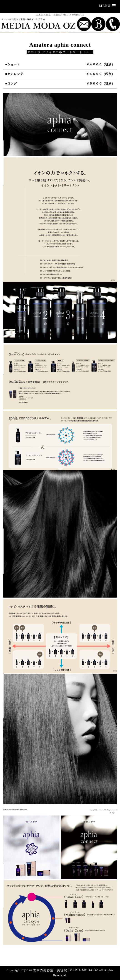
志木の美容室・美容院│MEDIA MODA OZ (66, 970)
